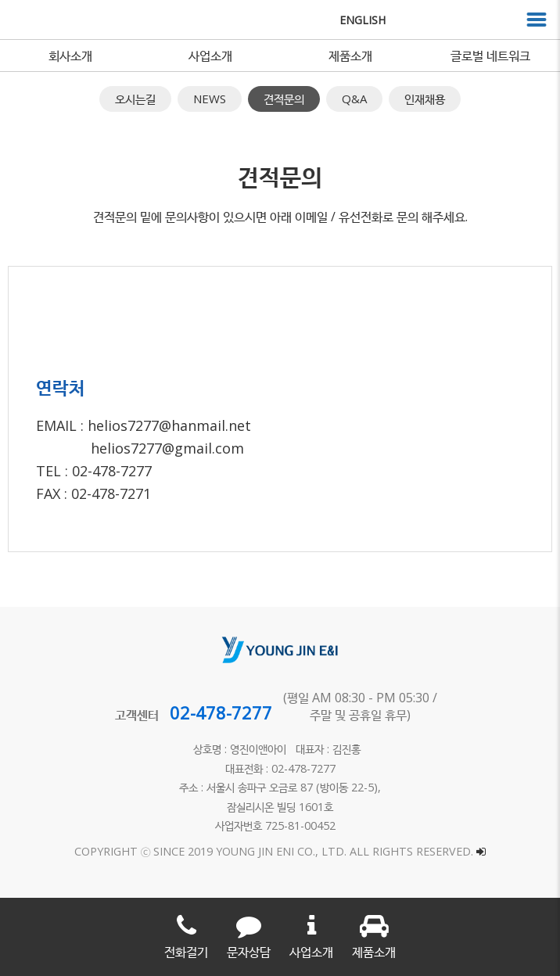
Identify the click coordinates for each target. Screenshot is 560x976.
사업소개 (210, 56)
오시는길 (135, 99)
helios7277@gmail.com (167, 448)
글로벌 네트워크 (490, 56)
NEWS (210, 99)
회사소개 (70, 56)
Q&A (354, 99)
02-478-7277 (221, 712)
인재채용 (425, 99)
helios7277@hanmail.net (169, 425)
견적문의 (284, 99)
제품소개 (350, 56)
